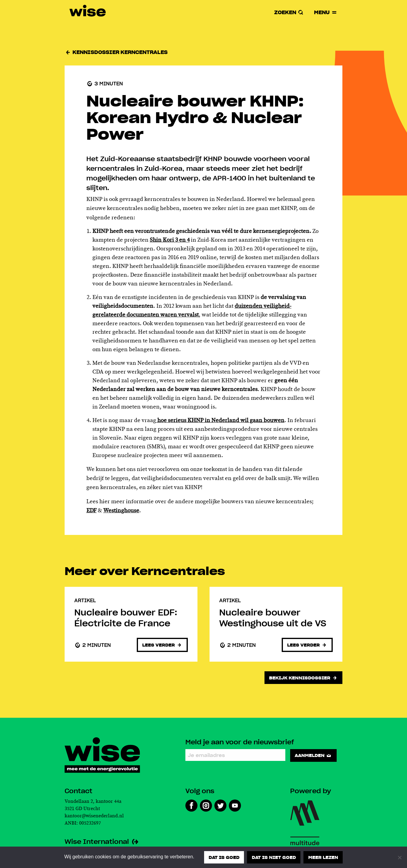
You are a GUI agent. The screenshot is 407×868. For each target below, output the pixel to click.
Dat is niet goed (274, 857)
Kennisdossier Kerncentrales (116, 52)
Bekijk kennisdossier (303, 678)
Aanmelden (313, 755)
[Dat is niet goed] (399, 857)
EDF (91, 511)
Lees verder (162, 645)
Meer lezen (323, 857)
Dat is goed (224, 857)
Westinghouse (121, 511)
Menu (326, 12)
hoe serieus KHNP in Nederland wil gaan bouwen (220, 421)
